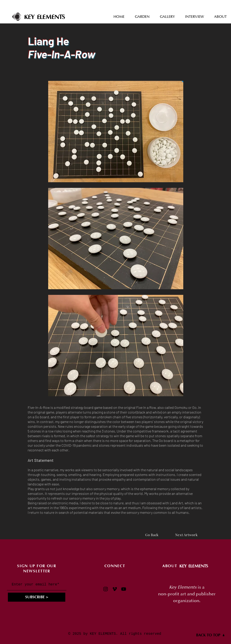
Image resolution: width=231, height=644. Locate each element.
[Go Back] (152, 535)
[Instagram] (106, 589)
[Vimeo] (115, 589)
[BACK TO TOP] (211, 635)
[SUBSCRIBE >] (37, 597)
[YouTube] (124, 589)
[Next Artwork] (186, 535)
